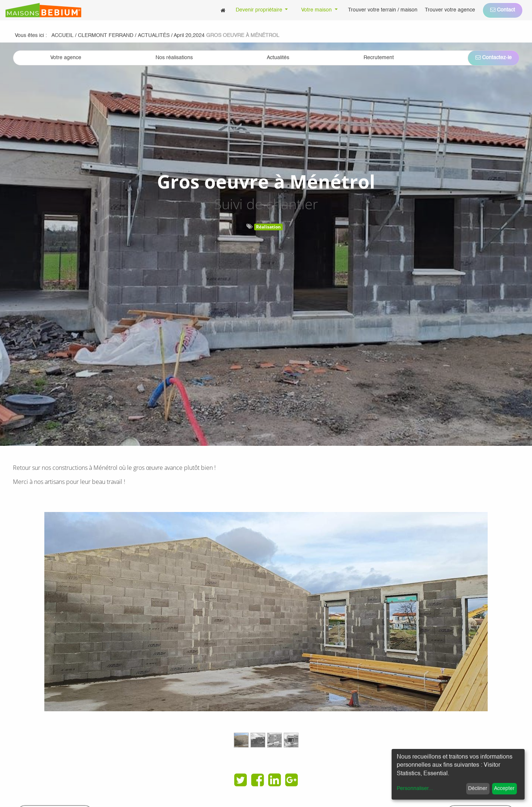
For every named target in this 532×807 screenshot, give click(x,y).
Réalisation (268, 227)
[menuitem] (223, 10)
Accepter (504, 789)
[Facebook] (258, 780)
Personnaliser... (415, 789)
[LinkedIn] (274, 780)
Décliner (478, 789)
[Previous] (55, 633)
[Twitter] (241, 780)
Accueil (62, 35)
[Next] (477, 633)
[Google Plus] (291, 780)
